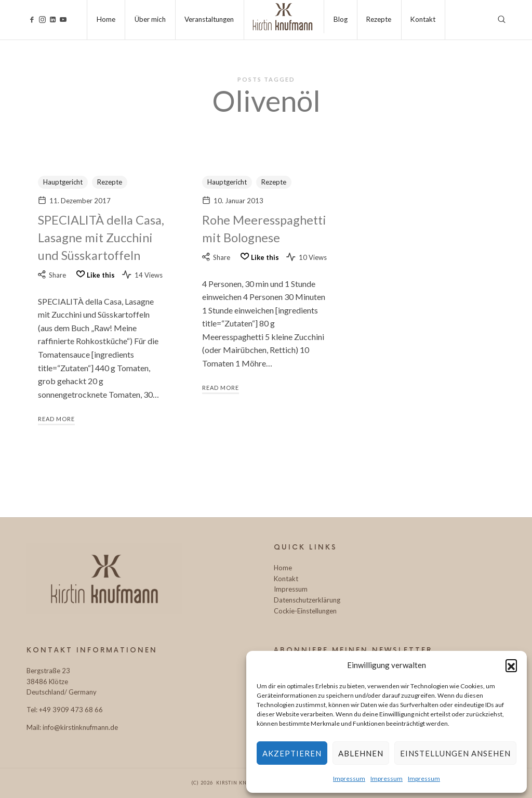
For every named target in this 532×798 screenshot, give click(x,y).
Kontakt (286, 579)
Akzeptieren (292, 753)
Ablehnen (361, 753)
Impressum (349, 779)
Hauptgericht (63, 182)
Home (283, 568)
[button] (511, 665)
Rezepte (110, 182)
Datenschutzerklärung (307, 600)
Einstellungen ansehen (455, 753)
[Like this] (94, 292)
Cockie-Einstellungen (305, 611)
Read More (56, 435)
